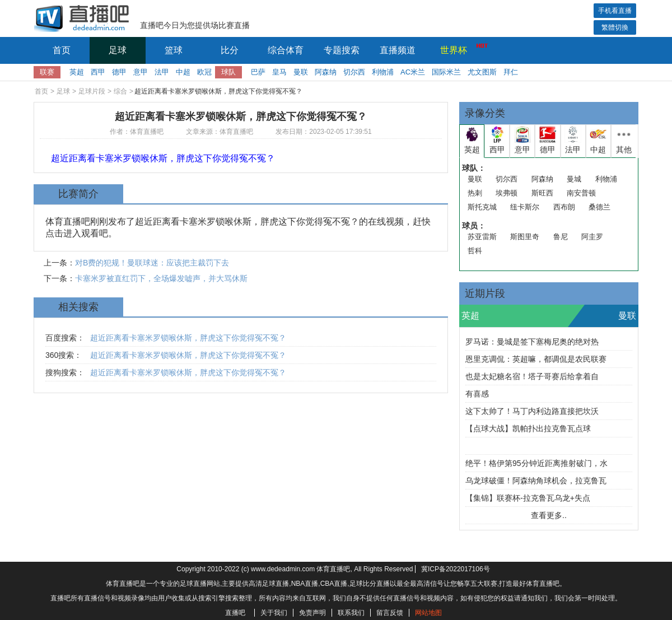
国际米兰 (446, 72)
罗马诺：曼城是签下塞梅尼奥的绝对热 (532, 342)
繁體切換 (615, 27)
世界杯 (461, 49)
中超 (183, 72)
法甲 (162, 72)
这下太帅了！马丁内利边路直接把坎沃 (532, 411)
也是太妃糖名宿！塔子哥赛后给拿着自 (532, 376)
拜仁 (511, 72)
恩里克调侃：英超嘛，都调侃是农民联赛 (536, 359)
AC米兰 (413, 72)
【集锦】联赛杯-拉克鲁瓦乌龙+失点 (528, 498)
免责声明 (312, 613)
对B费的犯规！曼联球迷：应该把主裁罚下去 (152, 263)
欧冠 (204, 72)
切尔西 (354, 72)
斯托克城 (482, 207)
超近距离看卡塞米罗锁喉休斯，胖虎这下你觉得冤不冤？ (188, 338)
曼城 (574, 179)
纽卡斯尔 (525, 207)
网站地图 (428, 613)
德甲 (119, 72)
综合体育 (286, 50)
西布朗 (564, 207)
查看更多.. (549, 515)
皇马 (279, 72)
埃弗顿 (507, 193)
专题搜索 (342, 50)
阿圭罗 (592, 237)
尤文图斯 (482, 72)
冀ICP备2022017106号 (456, 569)
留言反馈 (390, 613)
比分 (230, 50)
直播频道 (398, 50)
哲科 (475, 251)
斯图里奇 (525, 237)
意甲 (141, 72)
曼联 (301, 72)
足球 (118, 50)
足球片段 (92, 91)
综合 (120, 91)
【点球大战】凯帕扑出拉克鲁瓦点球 (528, 428)
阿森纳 (326, 72)
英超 (77, 72)
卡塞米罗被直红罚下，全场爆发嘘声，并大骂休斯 (161, 278)
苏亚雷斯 (482, 237)
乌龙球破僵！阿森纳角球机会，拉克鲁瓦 (536, 481)
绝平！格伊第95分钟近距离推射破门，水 (536, 463)
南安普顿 (581, 193)
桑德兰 (599, 207)
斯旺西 (542, 193)
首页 (62, 50)
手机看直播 (615, 11)
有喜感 (477, 394)
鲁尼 (561, 237)
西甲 (98, 72)
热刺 (475, 193)
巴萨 (258, 72)
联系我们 (351, 613)
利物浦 (383, 72)
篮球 (174, 50)
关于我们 (274, 613)
